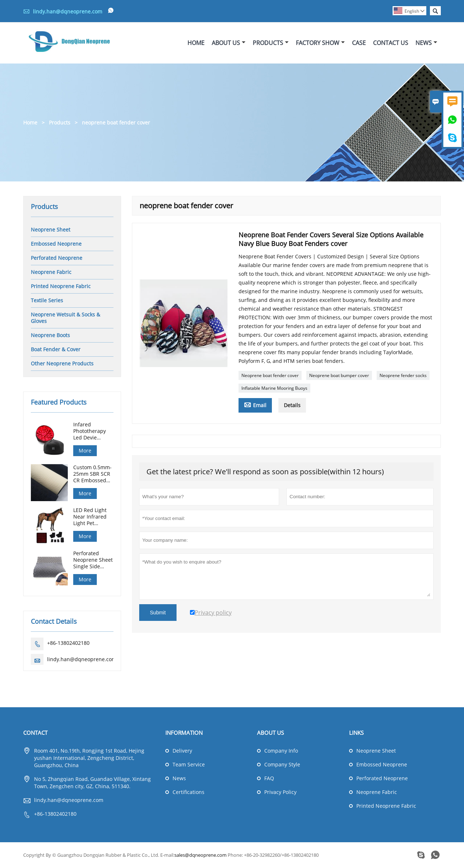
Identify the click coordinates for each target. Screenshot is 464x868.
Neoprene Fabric (51, 272)
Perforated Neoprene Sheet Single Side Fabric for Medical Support (93, 560)
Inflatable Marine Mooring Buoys (274, 388)
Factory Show (320, 43)
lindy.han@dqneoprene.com (68, 11)
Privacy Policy (280, 792)
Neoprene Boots (50, 335)
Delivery (182, 751)
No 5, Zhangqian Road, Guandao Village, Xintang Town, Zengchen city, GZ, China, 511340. (92, 783)
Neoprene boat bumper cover (339, 375)
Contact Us (391, 43)
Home (196, 43)
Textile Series (47, 300)
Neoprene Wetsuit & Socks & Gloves (65, 318)
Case (359, 43)
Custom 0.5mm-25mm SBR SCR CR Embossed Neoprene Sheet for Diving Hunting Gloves (93, 474)
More (85, 451)
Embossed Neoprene (56, 244)
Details (292, 405)
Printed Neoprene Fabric (61, 286)
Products (271, 43)
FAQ (269, 779)
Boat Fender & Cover (56, 349)
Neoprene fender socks (403, 375)
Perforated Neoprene (57, 258)
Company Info (281, 751)
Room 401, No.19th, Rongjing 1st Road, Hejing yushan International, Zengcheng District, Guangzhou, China (89, 758)
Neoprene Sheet (51, 230)
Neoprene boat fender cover (270, 375)
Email (255, 405)
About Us (229, 43)
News (426, 43)
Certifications (188, 792)
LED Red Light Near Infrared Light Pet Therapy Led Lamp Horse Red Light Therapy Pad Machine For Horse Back (93, 517)
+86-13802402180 (68, 643)
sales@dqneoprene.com (200, 855)
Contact (35, 733)
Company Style (282, 765)
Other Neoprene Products (62, 363)
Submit (158, 613)
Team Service (189, 765)
